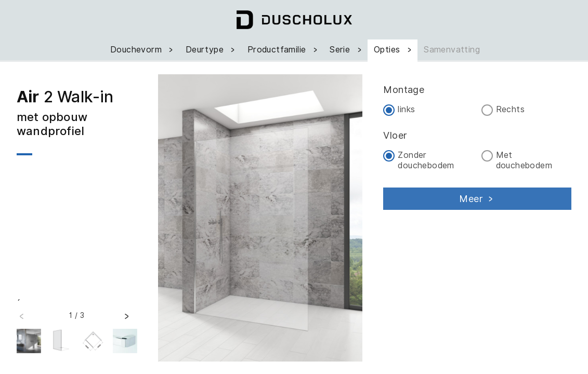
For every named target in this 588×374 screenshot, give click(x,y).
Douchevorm (143, 50)
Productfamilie (283, 50)
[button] (126, 319)
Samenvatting (452, 50)
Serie (347, 50)
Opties (394, 50)
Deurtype (211, 50)
